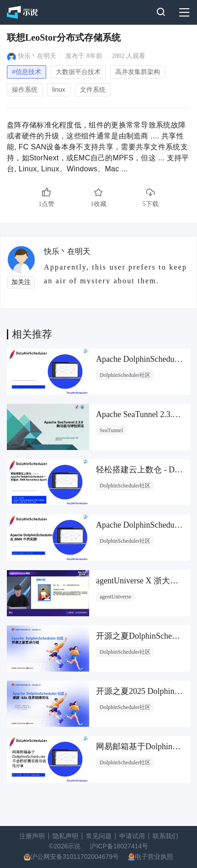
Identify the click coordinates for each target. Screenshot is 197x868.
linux (59, 90)
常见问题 (99, 836)
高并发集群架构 (138, 72)
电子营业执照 (154, 857)
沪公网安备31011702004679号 (75, 857)
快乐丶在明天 (37, 56)
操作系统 (25, 90)
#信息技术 (27, 72)
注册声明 (32, 836)
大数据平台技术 (78, 72)
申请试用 (132, 836)
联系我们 (165, 836)
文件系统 (93, 90)
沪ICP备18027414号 (119, 846)
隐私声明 (65, 836)
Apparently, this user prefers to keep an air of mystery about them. (115, 274)
